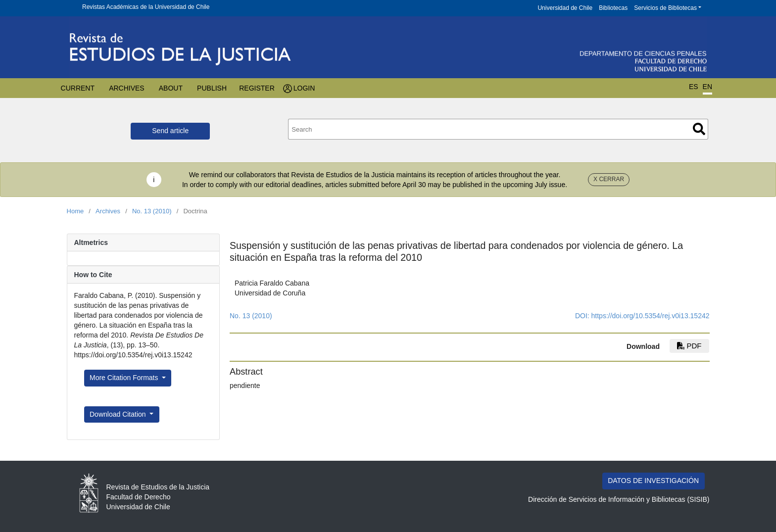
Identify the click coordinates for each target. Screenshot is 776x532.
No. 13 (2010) (152, 211)
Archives (127, 88)
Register (257, 88)
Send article (170, 131)
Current (78, 88)
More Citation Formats (125, 378)
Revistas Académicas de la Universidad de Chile (146, 7)
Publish (212, 88)
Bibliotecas (613, 8)
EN (707, 87)
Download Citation (119, 414)
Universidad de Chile (565, 8)
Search (699, 129)
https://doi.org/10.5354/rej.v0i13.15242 (651, 316)
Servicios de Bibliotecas (665, 8)
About (171, 88)
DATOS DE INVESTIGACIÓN (653, 481)
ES (694, 87)
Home (75, 211)
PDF (689, 346)
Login (304, 88)
